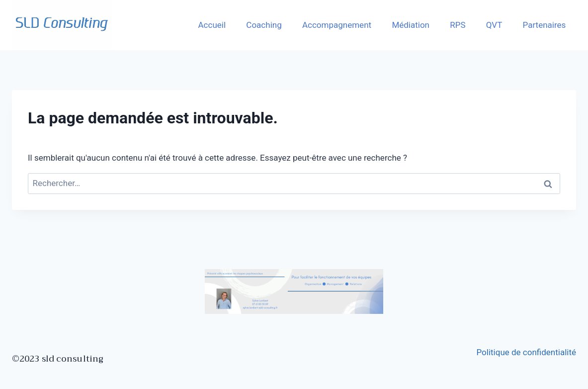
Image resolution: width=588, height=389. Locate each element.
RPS (458, 25)
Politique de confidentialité (526, 352)
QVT (494, 25)
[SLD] (62, 25)
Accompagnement (337, 25)
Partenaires (545, 25)
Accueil (212, 25)
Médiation (411, 25)
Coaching (264, 25)
